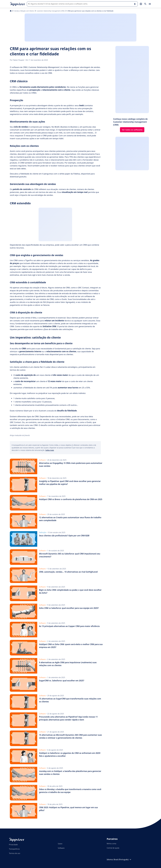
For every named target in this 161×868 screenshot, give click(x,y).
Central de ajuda (113, 848)
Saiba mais (50, 450)
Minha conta (111, 844)
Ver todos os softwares (132, 130)
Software (61, 848)
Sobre (60, 844)
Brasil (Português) (123, 859)
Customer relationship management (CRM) (51, 11)
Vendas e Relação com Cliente (24, 11)
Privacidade (13, 845)
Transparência (14, 849)
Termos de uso (15, 853)
